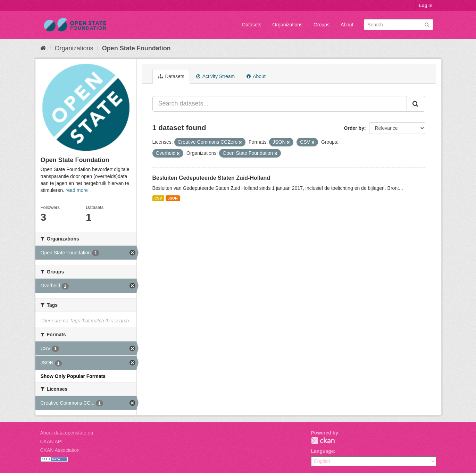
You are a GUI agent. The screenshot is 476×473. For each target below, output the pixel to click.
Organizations (287, 25)
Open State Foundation (136, 48)
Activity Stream (215, 76)
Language (323, 451)
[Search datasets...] (280, 104)
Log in (426, 5)
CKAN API (52, 441)
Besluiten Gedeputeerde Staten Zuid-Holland (211, 178)
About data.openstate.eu (67, 433)
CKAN (323, 441)
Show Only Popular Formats (73, 376)
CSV (158, 198)
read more (77, 190)
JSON (173, 198)
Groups (321, 25)
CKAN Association (60, 450)
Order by (354, 128)
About (347, 25)
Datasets (252, 25)
